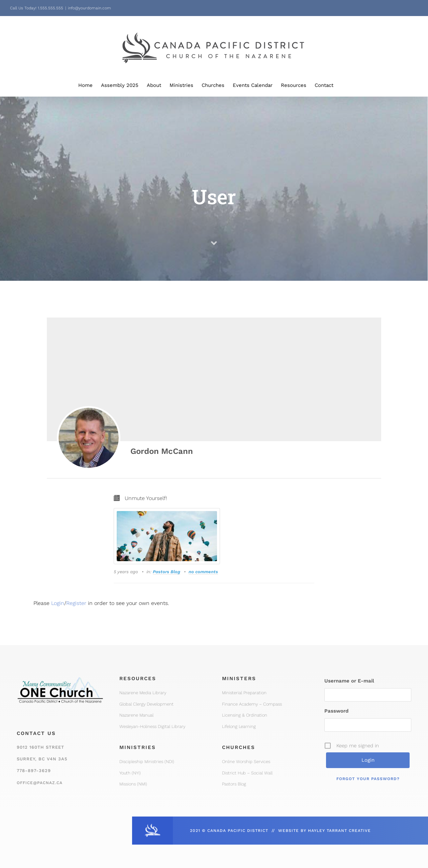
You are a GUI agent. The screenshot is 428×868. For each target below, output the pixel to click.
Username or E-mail (349, 681)
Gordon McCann (162, 451)
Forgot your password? (368, 779)
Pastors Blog (167, 572)
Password (336, 711)
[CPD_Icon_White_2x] (152, 826)
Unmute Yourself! (146, 498)
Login (58, 603)
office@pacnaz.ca (40, 783)
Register (76, 603)
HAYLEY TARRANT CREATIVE (339, 831)
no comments (203, 572)
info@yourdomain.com (89, 8)
